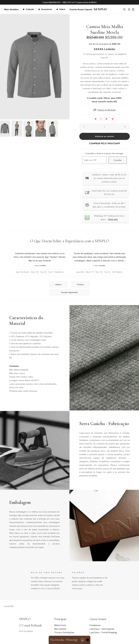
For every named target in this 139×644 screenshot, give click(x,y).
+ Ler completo (40, 265)
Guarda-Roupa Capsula (81, 9)
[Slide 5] (53, 129)
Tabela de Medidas (105, 110)
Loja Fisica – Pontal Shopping (103, 632)
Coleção (30, 9)
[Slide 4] (41, 129)
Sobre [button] (62, 9)
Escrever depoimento (69, 292)
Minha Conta (60, 625)
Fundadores (95, 625)
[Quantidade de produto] (105, 127)
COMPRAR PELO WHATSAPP (105, 143)
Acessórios (47, 9)
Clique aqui (113, 219)
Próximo (80, 284)
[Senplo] (100, 9)
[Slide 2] (17, 129)
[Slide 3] (29, 129)
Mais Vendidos (11, 9)
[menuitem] (12, 9)
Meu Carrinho (60, 629)
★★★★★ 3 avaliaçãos (105, 49)
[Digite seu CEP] (94, 160)
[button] (125, 9)
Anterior (58, 284)
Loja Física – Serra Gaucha (102, 629)
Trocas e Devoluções (64, 632)
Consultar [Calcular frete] (118, 160)
